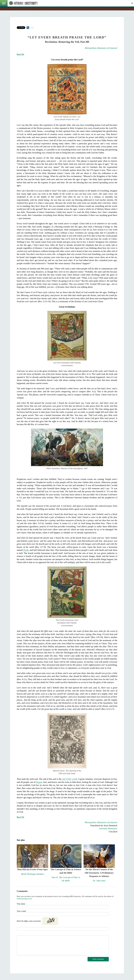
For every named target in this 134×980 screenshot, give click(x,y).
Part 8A (20, 54)
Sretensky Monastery (108, 829)
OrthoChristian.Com (24, 899)
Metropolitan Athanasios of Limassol (101, 48)
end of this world (70, 779)
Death (26, 550)
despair (39, 782)
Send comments (98, 959)
